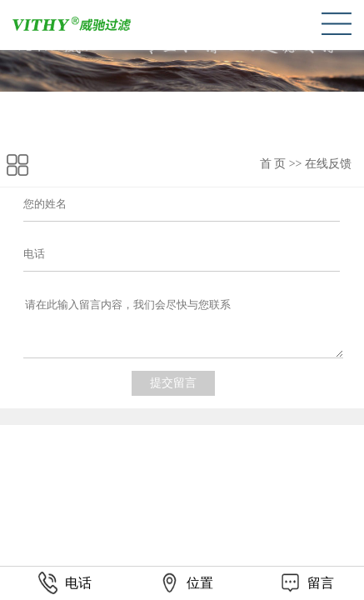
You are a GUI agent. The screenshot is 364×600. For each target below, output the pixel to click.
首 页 (273, 164)
